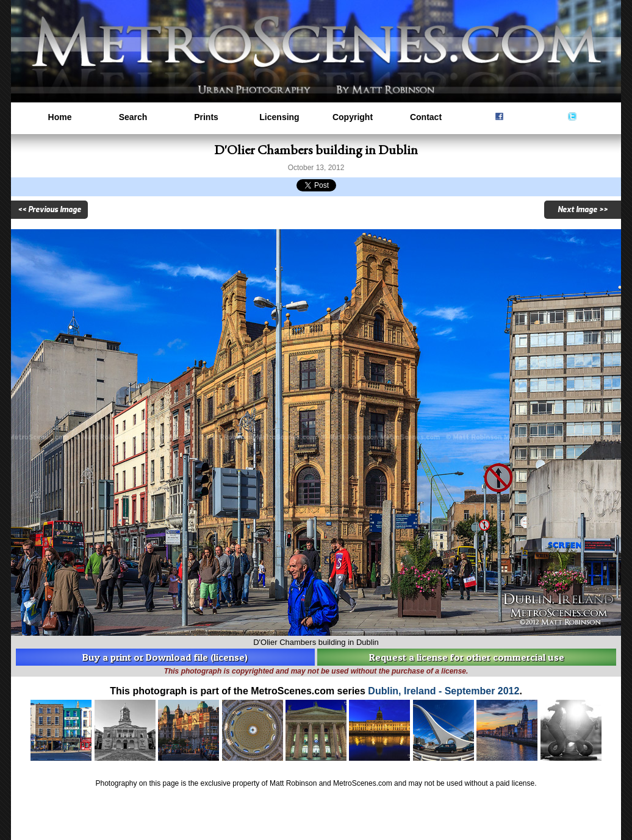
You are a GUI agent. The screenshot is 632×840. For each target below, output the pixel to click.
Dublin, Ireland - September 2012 (443, 691)
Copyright (353, 117)
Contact (426, 117)
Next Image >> (583, 210)
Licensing (279, 117)
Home (60, 117)
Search (133, 117)
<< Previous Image (49, 210)
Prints (206, 117)
